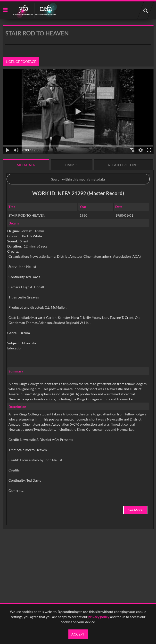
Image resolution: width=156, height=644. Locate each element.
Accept (78, 634)
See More (135, 510)
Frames (71, 165)
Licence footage (21, 62)
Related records (124, 165)
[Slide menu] (5, 10)
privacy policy (99, 617)
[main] (78, 289)
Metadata (26, 165)
